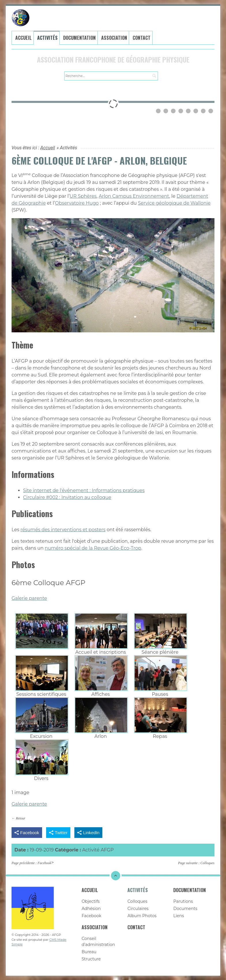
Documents (185, 909)
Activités (47, 38)
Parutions (183, 901)
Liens (179, 916)
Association (114, 38)
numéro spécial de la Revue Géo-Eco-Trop (93, 548)
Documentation (79, 38)
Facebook (44, 863)
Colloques (207, 863)
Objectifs (91, 901)
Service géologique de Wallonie (174, 203)
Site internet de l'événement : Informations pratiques (84, 490)
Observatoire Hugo (77, 203)
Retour (21, 818)
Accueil (23, 38)
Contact (142, 38)
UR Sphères (83, 196)
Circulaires (138, 909)
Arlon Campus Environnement (134, 196)
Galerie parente (29, 598)
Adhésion (91, 909)
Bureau (89, 952)
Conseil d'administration (98, 942)
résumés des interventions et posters (63, 530)
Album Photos (142, 916)
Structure (91, 959)
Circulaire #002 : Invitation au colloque (67, 497)
